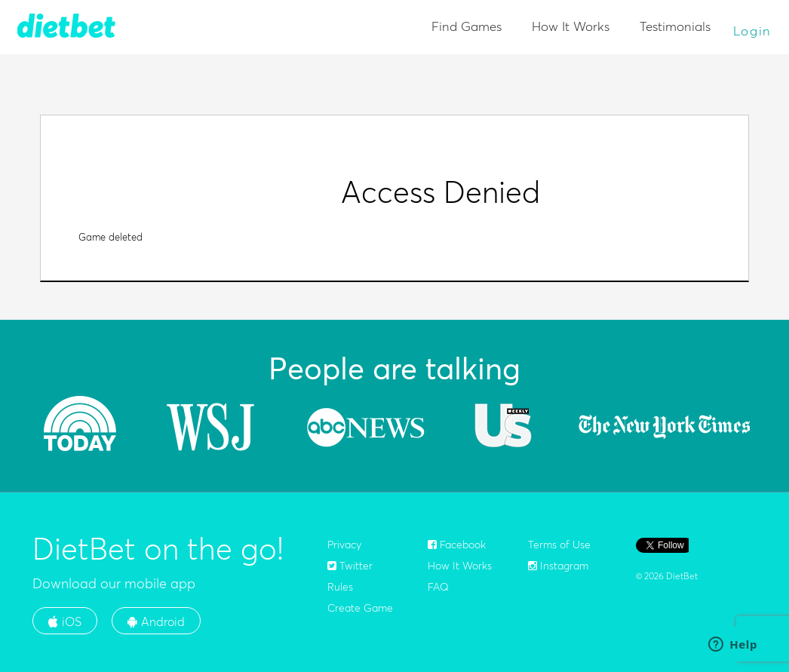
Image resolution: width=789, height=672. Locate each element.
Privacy (344, 545)
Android (156, 621)
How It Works (571, 26)
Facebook (457, 545)
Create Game (360, 608)
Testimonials (675, 26)
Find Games (467, 26)
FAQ (438, 587)
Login (753, 31)
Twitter (350, 566)
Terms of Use (559, 545)
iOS (65, 621)
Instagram (558, 566)
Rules (340, 587)
